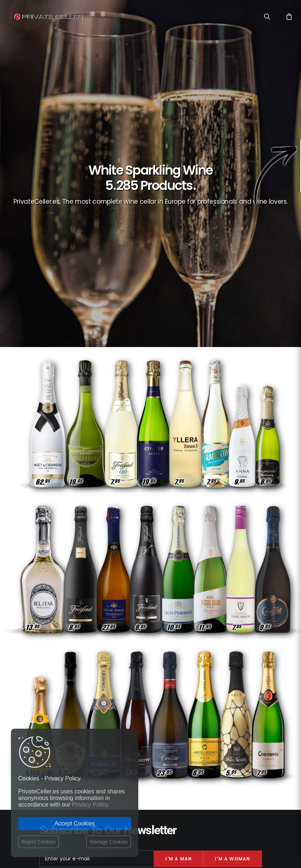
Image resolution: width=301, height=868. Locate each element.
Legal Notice (176, 826)
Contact (118, 685)
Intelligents (246, 695)
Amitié (218, 727)
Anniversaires (245, 716)
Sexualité (232, 706)
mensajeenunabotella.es (237, 764)
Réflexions (210, 716)
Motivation (248, 685)
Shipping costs (125, 693)
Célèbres (250, 738)
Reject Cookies (39, 842)
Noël (255, 706)
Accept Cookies (74, 823)
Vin (192, 685)
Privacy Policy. (91, 805)
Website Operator (128, 714)
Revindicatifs (246, 727)
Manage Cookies (109, 842)
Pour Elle (193, 727)
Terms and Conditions (134, 722)
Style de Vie (215, 685)
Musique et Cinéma (205, 695)
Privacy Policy (124, 700)
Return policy (124, 707)
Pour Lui (225, 738)
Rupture (205, 706)
